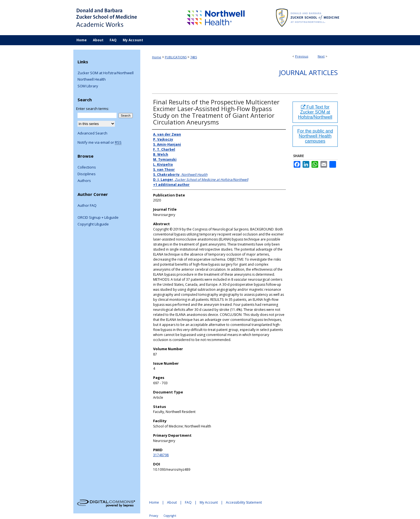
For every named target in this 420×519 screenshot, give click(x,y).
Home (157, 57)
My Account (209, 502)
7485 (194, 57)
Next (321, 56)
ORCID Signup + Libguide (98, 218)
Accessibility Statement (244, 502)
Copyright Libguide (93, 224)
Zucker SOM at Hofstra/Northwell (106, 73)
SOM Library (88, 86)
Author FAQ (87, 206)
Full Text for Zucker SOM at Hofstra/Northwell (315, 112)
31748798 (161, 455)
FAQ (188, 502)
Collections (87, 167)
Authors (84, 181)
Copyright (170, 516)
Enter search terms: (93, 109)
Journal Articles (308, 72)
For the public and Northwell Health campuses (315, 136)
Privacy (154, 516)
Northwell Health (92, 80)
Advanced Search (92, 133)
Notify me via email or (100, 143)
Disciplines (87, 174)
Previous (302, 56)
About (172, 502)
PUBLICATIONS (176, 57)
